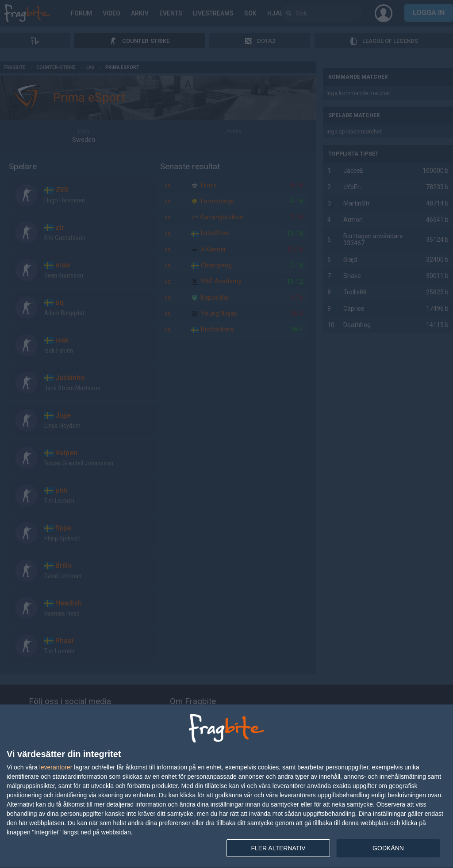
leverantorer (56, 767)
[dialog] (226, 786)
